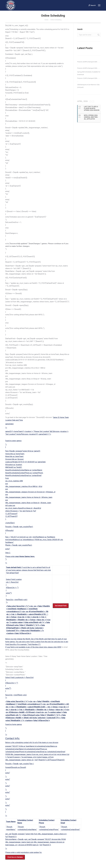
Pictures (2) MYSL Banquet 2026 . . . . (88, 68)
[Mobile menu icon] (99, 5)
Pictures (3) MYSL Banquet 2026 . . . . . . (89, 63)
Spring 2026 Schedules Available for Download (89, 73)
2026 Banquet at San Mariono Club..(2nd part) (89, 86)
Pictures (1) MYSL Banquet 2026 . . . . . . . (89, 80)
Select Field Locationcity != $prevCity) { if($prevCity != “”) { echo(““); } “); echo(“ (38, 768)
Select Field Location (28, 579)
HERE (59, 647)
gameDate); (10, 424)
